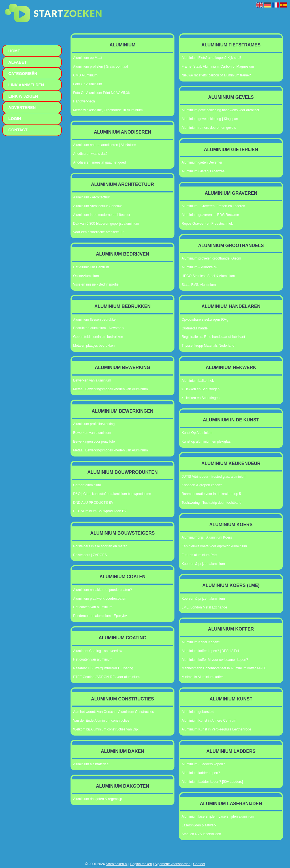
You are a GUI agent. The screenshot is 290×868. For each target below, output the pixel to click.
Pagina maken (141, 864)
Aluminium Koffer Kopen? (201, 642)
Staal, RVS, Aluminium (199, 285)
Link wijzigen (23, 96)
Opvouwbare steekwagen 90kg (205, 320)
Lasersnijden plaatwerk (199, 825)
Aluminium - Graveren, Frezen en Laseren (213, 206)
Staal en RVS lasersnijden (201, 834)
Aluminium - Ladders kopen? (203, 764)
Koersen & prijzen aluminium (203, 564)
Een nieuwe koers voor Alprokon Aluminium (214, 546)
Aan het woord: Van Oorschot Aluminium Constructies (113, 712)
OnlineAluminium (86, 276)
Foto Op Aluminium (88, 84)
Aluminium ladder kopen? (201, 773)
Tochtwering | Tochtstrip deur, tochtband (211, 503)
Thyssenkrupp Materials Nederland (208, 346)
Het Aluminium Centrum (91, 267)
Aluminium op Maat (88, 58)
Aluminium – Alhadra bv (199, 267)
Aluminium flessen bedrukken (95, 320)
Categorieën (23, 74)
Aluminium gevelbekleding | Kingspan (210, 119)
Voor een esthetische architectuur (98, 232)
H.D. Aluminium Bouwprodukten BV (100, 511)
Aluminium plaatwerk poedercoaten (100, 599)
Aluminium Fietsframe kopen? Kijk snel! (211, 58)
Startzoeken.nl (117, 864)
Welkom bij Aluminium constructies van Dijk (106, 729)
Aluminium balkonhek (198, 381)
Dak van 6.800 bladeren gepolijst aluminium (106, 224)
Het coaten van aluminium (93, 607)
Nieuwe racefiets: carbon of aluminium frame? (216, 75)
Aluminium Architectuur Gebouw (97, 206)
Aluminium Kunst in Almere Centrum (209, 721)
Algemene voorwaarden (173, 864)
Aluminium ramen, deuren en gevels (209, 128)
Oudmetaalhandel (195, 328)
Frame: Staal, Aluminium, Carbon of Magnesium (218, 67)
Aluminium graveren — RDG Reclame (210, 215)
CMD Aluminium (85, 75)
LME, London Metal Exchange (204, 607)
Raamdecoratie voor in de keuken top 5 (211, 494)
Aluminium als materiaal (91, 764)
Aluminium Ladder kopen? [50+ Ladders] (212, 782)
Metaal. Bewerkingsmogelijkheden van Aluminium (110, 389)
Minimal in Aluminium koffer (202, 677)
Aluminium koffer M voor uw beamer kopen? (215, 660)
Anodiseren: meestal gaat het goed (99, 162)
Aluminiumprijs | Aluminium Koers (207, 537)
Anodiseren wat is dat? (90, 154)
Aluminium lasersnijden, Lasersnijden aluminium (218, 816)
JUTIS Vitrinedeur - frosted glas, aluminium (214, 477)
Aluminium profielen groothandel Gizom (211, 258)
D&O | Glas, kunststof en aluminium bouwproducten (112, 494)
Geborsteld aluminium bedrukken (98, 337)
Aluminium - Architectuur (91, 197)
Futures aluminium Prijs (199, 555)
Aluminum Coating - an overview (98, 651)
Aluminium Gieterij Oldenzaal (203, 171)
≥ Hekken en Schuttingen (201, 389)
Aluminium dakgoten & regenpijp (98, 799)
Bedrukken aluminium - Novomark (99, 328)
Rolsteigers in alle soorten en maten (100, 546)
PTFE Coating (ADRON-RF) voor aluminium (106, 677)
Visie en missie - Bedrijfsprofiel (96, 284)
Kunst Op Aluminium (197, 433)
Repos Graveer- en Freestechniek (207, 224)
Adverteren (22, 108)
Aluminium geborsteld (198, 712)
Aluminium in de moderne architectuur (102, 215)
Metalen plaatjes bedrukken (94, 346)
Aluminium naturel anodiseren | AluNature (104, 145)
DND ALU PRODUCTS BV (93, 503)
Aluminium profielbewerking (94, 424)
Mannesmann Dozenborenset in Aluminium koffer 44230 (224, 668)
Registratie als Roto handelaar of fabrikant (213, 337)
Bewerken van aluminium (92, 380)
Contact (199, 864)
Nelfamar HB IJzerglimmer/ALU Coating (103, 668)
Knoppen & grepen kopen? (202, 485)
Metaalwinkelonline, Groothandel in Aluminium (108, 110)
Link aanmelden (26, 85)
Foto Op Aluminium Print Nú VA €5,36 (101, 93)
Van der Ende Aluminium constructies (101, 721)
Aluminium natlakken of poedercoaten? (102, 590)
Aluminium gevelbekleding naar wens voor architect (220, 110)
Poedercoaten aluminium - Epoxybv (100, 616)
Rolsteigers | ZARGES (90, 555)
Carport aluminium (87, 485)
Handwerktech (84, 101)
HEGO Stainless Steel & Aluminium (208, 276)
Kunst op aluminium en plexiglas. (206, 441)
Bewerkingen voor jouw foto (94, 441)
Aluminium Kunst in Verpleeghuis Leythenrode (216, 729)
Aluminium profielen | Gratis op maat (101, 67)
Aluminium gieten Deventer (202, 162)
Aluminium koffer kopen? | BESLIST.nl (210, 651)
